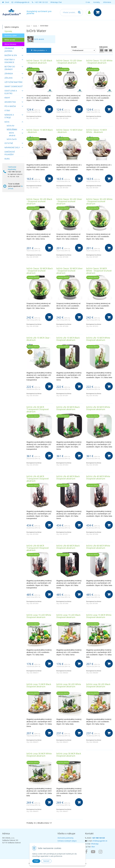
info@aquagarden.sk (22, 2)
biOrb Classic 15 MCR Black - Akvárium (40, 131)
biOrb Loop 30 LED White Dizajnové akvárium (69, 685)
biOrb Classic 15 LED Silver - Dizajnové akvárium (69, 62)
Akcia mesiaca (10, 44)
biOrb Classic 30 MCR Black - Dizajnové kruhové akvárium (40, 271)
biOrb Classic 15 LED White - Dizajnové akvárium (99, 62)
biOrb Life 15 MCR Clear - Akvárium (39, 339)
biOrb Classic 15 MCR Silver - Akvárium (70, 131)
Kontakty (97, 2)
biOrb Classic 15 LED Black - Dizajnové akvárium (39, 62)
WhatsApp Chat (56, 2)
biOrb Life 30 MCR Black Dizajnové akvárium (68, 408)
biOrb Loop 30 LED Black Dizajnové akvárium (98, 685)
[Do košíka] (49, 109)
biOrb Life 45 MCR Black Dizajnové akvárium (68, 477)
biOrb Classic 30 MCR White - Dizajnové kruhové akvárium (99, 271)
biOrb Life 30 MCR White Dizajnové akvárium (98, 408)
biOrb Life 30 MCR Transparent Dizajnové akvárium (38, 409)
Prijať (36, 861)
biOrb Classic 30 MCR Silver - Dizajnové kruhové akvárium (70, 271)
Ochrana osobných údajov (67, 841)
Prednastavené (78, 50)
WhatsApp (95, 844)
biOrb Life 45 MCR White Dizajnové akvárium (98, 477)
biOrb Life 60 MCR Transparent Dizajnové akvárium (38, 548)
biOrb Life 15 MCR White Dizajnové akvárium (98, 339)
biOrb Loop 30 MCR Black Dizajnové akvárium (69, 755)
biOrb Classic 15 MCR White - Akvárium (96, 131)
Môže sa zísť (10, 40)
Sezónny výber (11, 35)
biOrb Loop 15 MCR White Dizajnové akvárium (99, 616)
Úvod (7, 2)
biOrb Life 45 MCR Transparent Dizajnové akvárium (38, 479)
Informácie (107, 2)
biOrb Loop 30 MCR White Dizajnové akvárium (39, 755)
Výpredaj (8, 31)
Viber (93, 847)
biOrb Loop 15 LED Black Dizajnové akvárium (68, 616)
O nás (88, 2)
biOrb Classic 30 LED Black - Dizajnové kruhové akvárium (39, 201)
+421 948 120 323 (41, 2)
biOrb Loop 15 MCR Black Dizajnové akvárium (39, 685)
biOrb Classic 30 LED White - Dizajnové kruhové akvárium (99, 201)
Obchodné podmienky (65, 838)
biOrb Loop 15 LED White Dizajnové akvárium (39, 616)
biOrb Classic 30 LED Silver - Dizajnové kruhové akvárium (69, 201)
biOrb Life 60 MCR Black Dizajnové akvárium (68, 547)
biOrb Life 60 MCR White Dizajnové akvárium (98, 547)
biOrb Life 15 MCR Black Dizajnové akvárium (68, 339)
